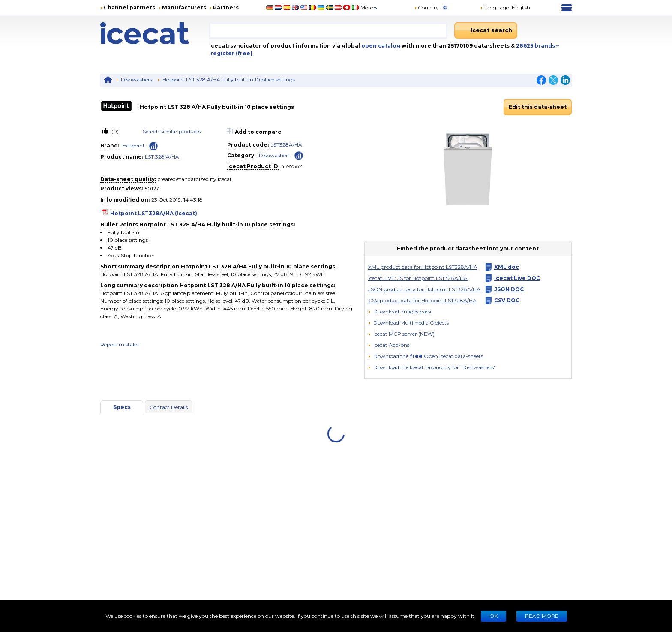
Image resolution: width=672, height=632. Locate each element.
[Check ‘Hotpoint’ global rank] (153, 146)
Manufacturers (184, 8)
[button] (408, 323)
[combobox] (328, 30)
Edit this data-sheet (538, 107)
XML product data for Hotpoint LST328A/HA (423, 267)
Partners (226, 8)
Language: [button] (495, 8)
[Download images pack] (400, 312)
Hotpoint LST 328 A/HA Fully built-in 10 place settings (229, 80)
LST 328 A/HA (162, 157)
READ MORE (542, 616)
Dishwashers (136, 80)
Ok (493, 616)
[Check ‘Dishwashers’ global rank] (299, 155)
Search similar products (172, 131)
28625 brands (536, 46)
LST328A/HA (286, 145)
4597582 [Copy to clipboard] (292, 166)
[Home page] (155, 33)
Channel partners (129, 8)
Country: (427, 8)
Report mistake (119, 345)
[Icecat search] (486, 30)
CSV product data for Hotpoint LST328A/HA (422, 300)
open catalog (380, 46)
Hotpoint (134, 146)
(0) (114, 131)
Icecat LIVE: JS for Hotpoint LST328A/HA (418, 278)
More (369, 8)
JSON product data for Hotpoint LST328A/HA (424, 289)
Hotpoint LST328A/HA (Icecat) (154, 213)
